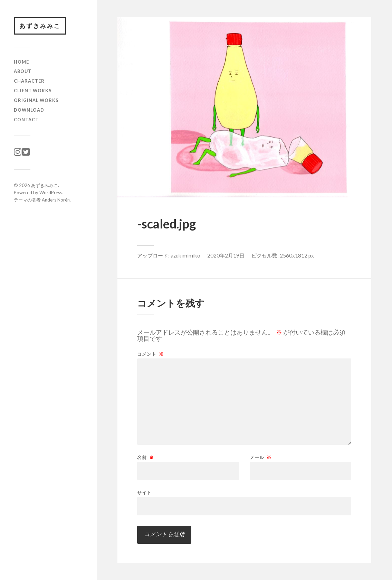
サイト (144, 492)
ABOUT (23, 71)
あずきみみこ (40, 26)
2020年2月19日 (226, 255)
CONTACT (26, 120)
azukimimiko (185, 255)
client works (33, 91)
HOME (21, 62)
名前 (146, 457)
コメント (150, 354)
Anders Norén (56, 200)
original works (36, 100)
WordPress (51, 193)
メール (261, 457)
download (29, 110)
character (29, 81)
